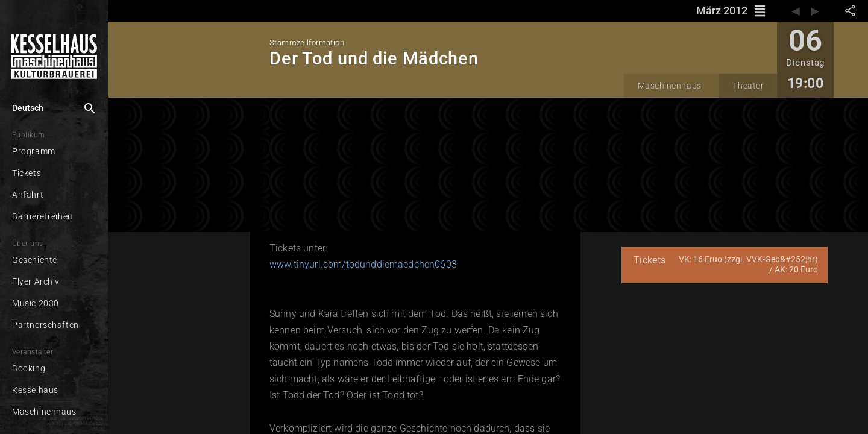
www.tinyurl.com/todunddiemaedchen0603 (363, 264)
